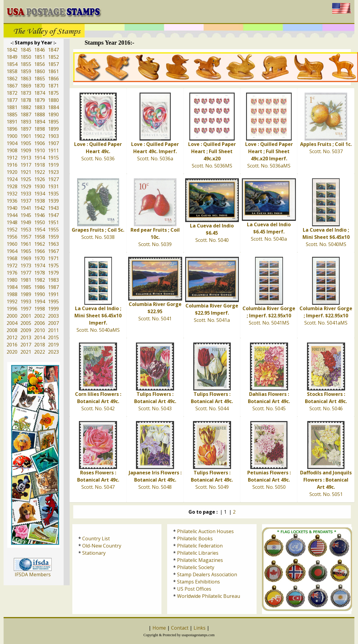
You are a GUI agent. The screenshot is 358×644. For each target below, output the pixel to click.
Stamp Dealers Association (207, 574)
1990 (40, 294)
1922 (40, 172)
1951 (53, 222)
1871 (53, 86)
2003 (53, 316)
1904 (12, 143)
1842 (12, 50)
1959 (53, 237)
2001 (26, 316)
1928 (12, 186)
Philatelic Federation (200, 546)
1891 (12, 122)
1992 (12, 301)
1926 (40, 179)
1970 (40, 258)
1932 (12, 194)
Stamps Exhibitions (199, 582)
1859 (26, 71)
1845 (26, 50)
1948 (12, 222)
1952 (12, 230)
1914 (40, 158)
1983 (53, 280)
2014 (40, 337)
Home (159, 628)
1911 (53, 150)
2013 (26, 337)
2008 (12, 330)
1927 (53, 179)
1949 (26, 222)
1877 (12, 100)
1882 (26, 107)
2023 (53, 352)
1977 (26, 273)
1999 (53, 309)
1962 (40, 244)
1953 (26, 230)
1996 (12, 309)
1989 (26, 294)
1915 (53, 158)
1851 (40, 57)
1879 (40, 100)
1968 (12, 258)
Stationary (94, 553)
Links (200, 628)
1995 (53, 301)
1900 (12, 136)
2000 (12, 316)
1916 (12, 165)
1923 (53, 172)
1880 (53, 100)
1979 (53, 273)
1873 (26, 93)
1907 (53, 143)
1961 (26, 244)
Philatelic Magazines (200, 560)
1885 (12, 114)
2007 (53, 323)
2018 (40, 345)
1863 (26, 79)
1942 (40, 208)
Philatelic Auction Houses (205, 531)
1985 (26, 287)
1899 (53, 129)
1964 (12, 251)
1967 (53, 251)
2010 (40, 330)
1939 (53, 201)
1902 (40, 136)
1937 (26, 201)
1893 (26, 122)
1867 (12, 86)
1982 (40, 280)
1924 (12, 179)
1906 (40, 143)
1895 (53, 122)
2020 (12, 352)
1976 (12, 273)
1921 (26, 172)
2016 (12, 345)
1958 (40, 237)
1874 (40, 93)
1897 (26, 129)
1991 (53, 294)
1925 (26, 179)
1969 (26, 258)
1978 (40, 273)
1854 (12, 64)
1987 (53, 287)
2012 (12, 337)
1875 (53, 93)
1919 (53, 165)
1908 (12, 150)
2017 (26, 345)
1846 (40, 50)
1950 (40, 222)
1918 (40, 165)
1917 (26, 165)
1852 (53, 57)
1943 (53, 208)
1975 (53, 266)
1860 (40, 71)
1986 (40, 287)
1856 (40, 64)
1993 (26, 301)
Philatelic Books (195, 539)
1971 (53, 258)
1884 (53, 107)
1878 (26, 100)
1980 (12, 280)
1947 (53, 215)
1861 (53, 71)
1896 (12, 129)
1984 (12, 287)
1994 (40, 301)
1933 (26, 194)
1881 (12, 107)
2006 (40, 323)
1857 (53, 64)
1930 (40, 186)
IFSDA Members (33, 574)
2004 (12, 323)
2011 (53, 330)
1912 (12, 158)
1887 (26, 114)
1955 (53, 230)
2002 (40, 316)
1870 (40, 86)
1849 (12, 57)
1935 (53, 194)
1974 (40, 266)
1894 (40, 122)
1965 (26, 251)
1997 (26, 309)
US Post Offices (194, 589)
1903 (53, 136)
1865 (40, 79)
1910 (40, 150)
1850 (26, 57)
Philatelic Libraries (198, 553)
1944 (12, 215)
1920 (12, 172)
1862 (12, 79)
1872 (12, 93)
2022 (40, 352)
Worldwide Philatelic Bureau (209, 596)
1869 (26, 86)
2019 (53, 345)
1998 (40, 309)
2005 (26, 323)
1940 (12, 208)
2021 (26, 352)
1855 (26, 64)
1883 (40, 107)
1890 (53, 114)
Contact (180, 628)
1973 (26, 266)
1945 (26, 215)
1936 (12, 201)
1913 (26, 158)
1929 (26, 186)
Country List (96, 539)
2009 (26, 330)
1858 (12, 71)
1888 (40, 114)
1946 (40, 215)
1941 (26, 208)
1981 (26, 280)
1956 (12, 237)
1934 (40, 194)
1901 (26, 136)
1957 (26, 237)
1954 (40, 230)
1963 (53, 244)
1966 (40, 251)
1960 (12, 244)
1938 (40, 201)
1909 (26, 150)
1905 (26, 143)
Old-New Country (102, 546)
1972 (12, 266)
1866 (53, 79)
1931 (53, 186)
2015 (53, 337)
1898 (40, 129)
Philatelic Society (196, 567)
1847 (53, 50)
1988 (12, 294)
